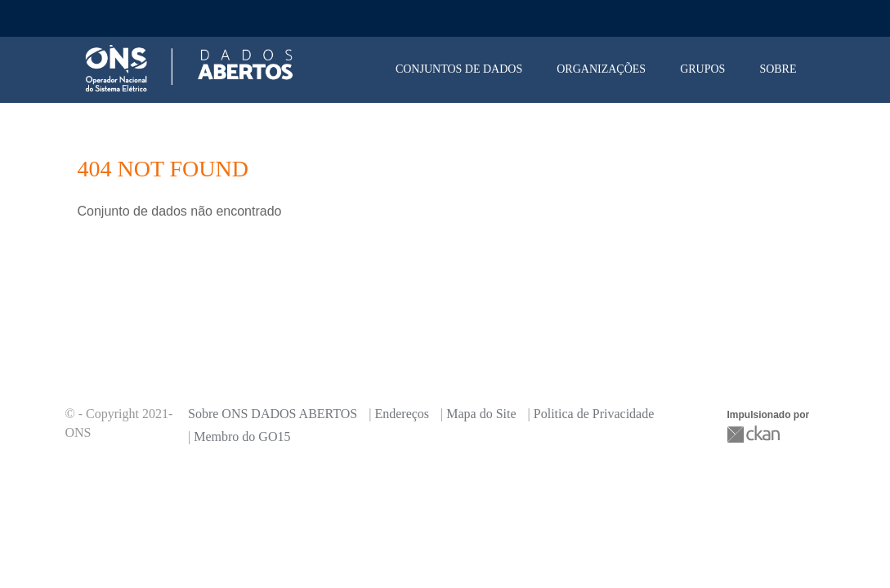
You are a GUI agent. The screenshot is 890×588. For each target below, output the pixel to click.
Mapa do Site (481, 414)
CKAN (755, 434)
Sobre (778, 69)
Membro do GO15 (242, 437)
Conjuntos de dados (459, 69)
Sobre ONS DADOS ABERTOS (273, 414)
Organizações (601, 69)
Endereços (402, 414)
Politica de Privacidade (594, 414)
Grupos (702, 69)
